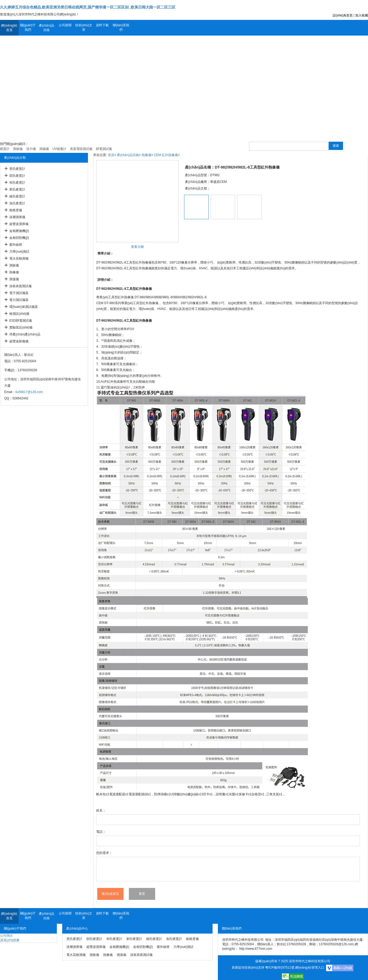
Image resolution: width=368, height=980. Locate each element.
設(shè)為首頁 (343, 15)
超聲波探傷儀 (19, 341)
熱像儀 (14, 272)
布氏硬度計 (17, 183)
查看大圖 (137, 247)
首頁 (111, 155)
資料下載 (102, 25)
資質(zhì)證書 (10, 940)
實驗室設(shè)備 (21, 327)
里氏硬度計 (17, 169)
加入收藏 (362, 15)
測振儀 (14, 265)
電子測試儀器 (19, 293)
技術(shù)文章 (84, 27)
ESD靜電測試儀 (21, 321)
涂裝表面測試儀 (20, 286)
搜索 (336, 146)
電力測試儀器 (19, 300)
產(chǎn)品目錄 (46, 28)
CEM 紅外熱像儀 (166, 155)
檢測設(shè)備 (19, 314)
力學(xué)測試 (19, 252)
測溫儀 (14, 279)
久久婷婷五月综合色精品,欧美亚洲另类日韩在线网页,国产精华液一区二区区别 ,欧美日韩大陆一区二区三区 (88, 7)
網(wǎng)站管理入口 (310, 968)
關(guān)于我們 (28, 27)
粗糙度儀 (16, 210)
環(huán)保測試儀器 (24, 307)
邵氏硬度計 (17, 176)
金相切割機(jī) (19, 238)
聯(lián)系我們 (121, 27)
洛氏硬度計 (17, 203)
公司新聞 (65, 25)
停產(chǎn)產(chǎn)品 (25, 334)
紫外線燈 (16, 245)
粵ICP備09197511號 (280, 968)
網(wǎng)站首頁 (9, 28)
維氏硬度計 (17, 196)
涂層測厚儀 (17, 217)
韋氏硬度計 (17, 189)
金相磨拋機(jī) (19, 231)
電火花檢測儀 (19, 258)
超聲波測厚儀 (19, 224)
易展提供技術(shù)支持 (248, 968)
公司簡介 (7, 936)
